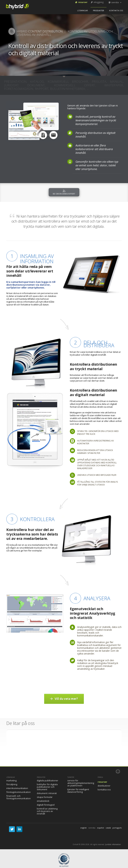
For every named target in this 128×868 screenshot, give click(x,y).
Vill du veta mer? (64, 699)
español (100, 828)
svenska (115, 2)
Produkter (98, 10)
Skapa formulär (45, 797)
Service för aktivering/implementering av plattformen (81, 783)
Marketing (11, 780)
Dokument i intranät (47, 793)
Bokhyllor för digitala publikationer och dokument (47, 787)
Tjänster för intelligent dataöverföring (78, 791)
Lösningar (83, 10)
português (117, 828)
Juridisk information (113, 844)
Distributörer (104, 786)
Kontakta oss (116, 10)
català (108, 828)
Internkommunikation (17, 788)
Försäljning (12, 784)
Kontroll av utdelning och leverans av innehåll (47, 811)
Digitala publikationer (47, 780)
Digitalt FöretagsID (46, 805)
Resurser (81, 2)
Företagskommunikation (18, 792)
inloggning (97, 2)
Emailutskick (43, 801)
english (83, 828)
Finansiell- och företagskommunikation (18, 797)
